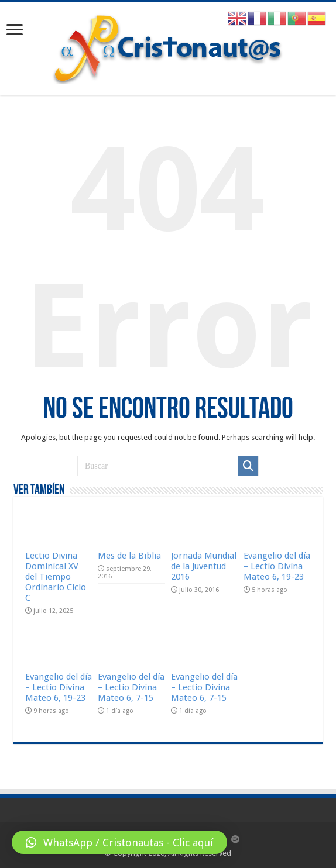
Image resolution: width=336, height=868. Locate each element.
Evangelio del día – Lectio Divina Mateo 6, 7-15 (131, 687)
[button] (119, 842)
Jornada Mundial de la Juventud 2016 (204, 566)
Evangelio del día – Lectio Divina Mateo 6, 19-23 (277, 566)
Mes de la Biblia (129, 556)
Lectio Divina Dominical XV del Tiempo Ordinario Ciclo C (56, 577)
